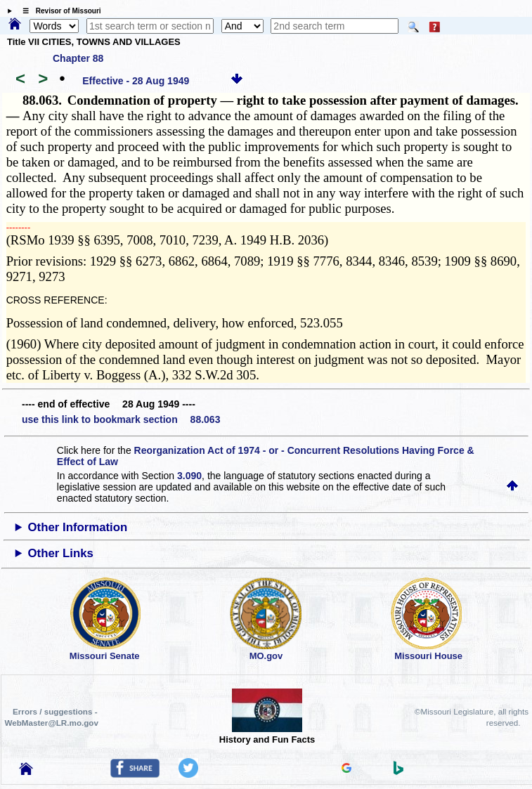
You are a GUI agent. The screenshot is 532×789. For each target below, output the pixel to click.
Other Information (78, 527)
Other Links (61, 553)
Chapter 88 (78, 58)
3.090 (189, 476)
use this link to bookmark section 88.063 (121, 419)
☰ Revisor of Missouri (58, 11)
